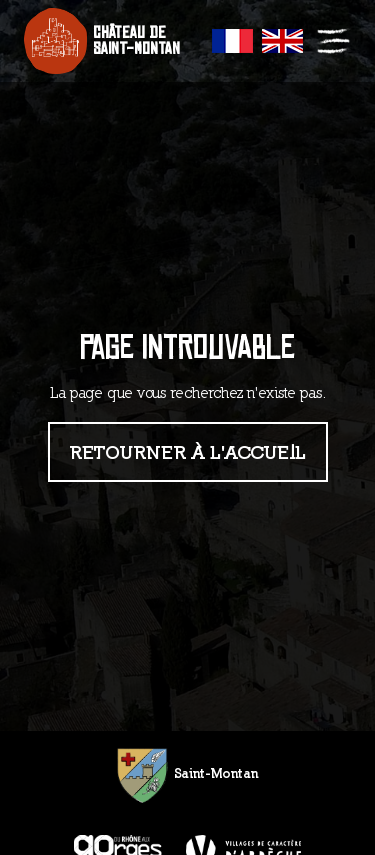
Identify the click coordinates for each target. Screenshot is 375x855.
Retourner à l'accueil (188, 451)
